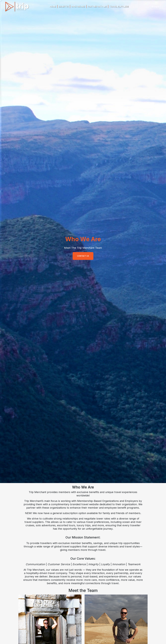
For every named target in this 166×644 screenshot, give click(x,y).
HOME (53, 6)
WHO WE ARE (78, 6)
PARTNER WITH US (97, 6)
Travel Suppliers (119, 6)
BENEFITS (64, 6)
